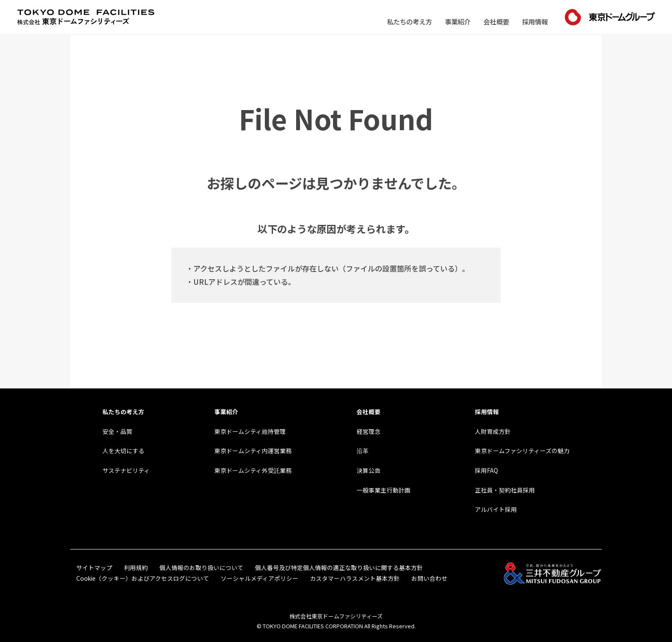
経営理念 (369, 431)
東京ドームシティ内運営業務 (253, 451)
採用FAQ (486, 470)
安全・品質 (117, 431)
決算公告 (369, 470)
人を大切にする (123, 451)
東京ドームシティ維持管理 (250, 431)
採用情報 (535, 21)
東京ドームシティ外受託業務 (253, 470)
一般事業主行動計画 (384, 490)
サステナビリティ (126, 470)
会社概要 (496, 21)
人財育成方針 (493, 431)
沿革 (363, 451)
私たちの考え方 (409, 21)
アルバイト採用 (496, 509)
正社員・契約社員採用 (505, 490)
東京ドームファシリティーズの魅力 (522, 451)
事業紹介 (458, 21)
